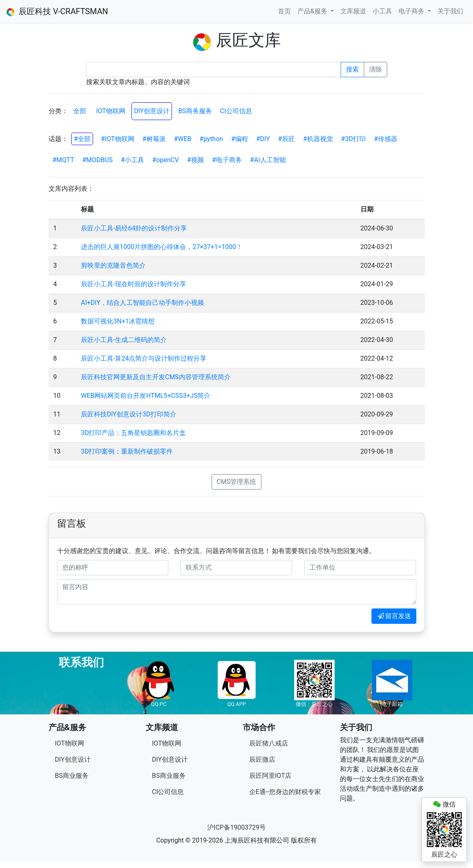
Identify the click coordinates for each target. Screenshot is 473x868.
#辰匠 (286, 139)
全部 (80, 111)
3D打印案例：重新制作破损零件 (127, 451)
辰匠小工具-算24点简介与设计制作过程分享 (144, 358)
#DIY (263, 139)
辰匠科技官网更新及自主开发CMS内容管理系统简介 (156, 377)
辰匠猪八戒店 (269, 743)
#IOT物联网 (118, 139)
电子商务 (412, 11)
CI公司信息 (236, 111)
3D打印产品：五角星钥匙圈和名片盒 (134, 433)
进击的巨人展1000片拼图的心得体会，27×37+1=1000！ (162, 247)
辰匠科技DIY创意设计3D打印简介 (129, 414)
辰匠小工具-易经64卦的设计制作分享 (134, 228)
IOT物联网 (111, 111)
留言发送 (394, 616)
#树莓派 (154, 139)
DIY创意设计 (152, 111)
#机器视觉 (318, 139)
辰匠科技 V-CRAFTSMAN (57, 11)
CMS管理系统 (237, 482)
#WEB (183, 139)
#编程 (240, 139)
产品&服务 (313, 11)
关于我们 (450, 11)
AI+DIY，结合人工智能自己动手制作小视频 (142, 303)
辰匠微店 (262, 759)
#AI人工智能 (268, 160)
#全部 (82, 139)
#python (211, 139)
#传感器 (386, 139)
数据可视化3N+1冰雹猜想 (118, 321)
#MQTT (64, 160)
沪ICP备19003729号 (236, 827)
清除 (375, 69)
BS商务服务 (195, 111)
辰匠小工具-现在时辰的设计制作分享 (134, 284)
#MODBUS (97, 160)
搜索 (352, 69)
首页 (284, 11)
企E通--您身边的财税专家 (285, 792)
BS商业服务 (72, 776)
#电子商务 (227, 160)
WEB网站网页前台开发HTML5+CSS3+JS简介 (146, 396)
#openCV (165, 160)
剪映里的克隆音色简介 (113, 265)
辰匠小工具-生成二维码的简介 (124, 340)
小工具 (382, 11)
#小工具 (132, 160)
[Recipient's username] (214, 70)
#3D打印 (353, 139)
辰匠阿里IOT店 (270, 776)
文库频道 (353, 11)
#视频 (195, 160)
